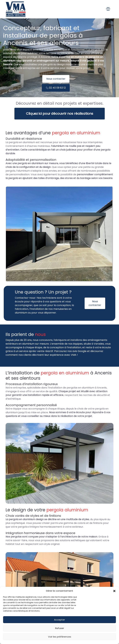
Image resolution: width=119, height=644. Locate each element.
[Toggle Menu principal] (69, 9)
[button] (114, 591)
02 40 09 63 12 (56, 88)
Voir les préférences (60, 637)
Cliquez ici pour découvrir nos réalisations (59, 114)
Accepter (59, 620)
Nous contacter (56, 79)
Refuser (60, 628)
